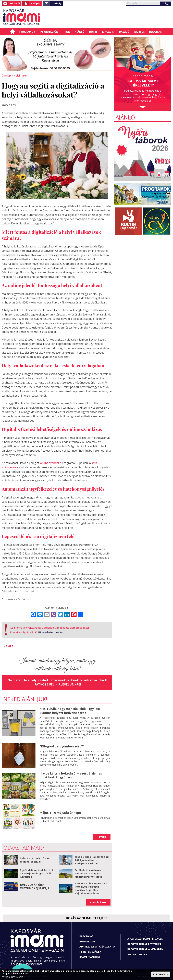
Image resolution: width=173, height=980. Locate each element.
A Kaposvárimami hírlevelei (145, 938)
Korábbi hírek (98, 902)
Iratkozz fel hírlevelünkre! (57, 683)
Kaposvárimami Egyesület (144, 943)
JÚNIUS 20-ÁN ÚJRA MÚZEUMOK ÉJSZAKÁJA (35, 886)
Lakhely (57, 3)
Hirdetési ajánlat (91, 951)
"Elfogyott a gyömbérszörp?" (62, 745)
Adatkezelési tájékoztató (97, 946)
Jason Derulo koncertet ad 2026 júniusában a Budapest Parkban (92, 859)
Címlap (12, 32)
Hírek (66, 32)
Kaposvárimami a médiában (145, 948)
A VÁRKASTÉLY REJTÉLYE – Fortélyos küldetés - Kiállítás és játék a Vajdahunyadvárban (91, 888)
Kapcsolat (86, 935)
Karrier (139, 32)
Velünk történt (138, 954)
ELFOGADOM (161, 974)
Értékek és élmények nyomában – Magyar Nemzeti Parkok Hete (89, 872)
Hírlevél (15, 3)
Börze (93, 32)
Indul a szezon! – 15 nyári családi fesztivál (36, 859)
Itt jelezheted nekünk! (51, 631)
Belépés (36, 3)
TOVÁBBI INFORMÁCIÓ (13, 977)
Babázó (124, 32)
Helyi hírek (20, 75)
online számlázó (50, 463)
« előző (8, 645)
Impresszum (87, 941)
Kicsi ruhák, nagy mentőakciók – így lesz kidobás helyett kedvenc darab (70, 710)
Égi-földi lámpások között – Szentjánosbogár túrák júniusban (37, 872)
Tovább (102, 836)
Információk (49, 32)
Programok (27, 32)
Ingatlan (156, 32)
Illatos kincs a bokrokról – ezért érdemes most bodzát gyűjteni (71, 774)
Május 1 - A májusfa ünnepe (60, 812)
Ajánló (80, 32)
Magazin (108, 32)
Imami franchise (90, 956)
